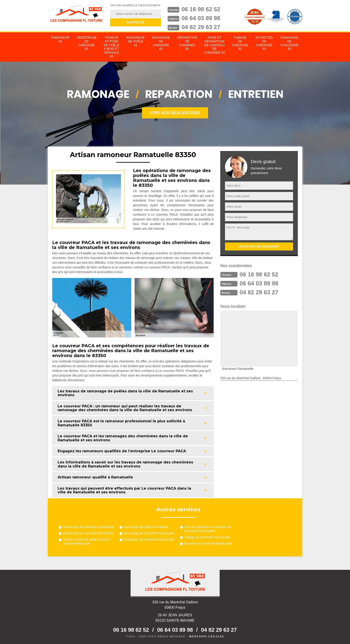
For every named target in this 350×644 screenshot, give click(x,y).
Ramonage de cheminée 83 (161, 43)
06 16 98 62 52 (201, 9)
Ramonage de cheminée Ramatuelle (149, 533)
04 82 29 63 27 (201, 27)
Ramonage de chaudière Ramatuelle (88, 527)
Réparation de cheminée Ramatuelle (149, 539)
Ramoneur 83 (60, 39)
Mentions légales (207, 636)
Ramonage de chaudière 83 (289, 43)
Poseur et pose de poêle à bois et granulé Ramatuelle (86, 541)
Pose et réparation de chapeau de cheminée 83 (214, 45)
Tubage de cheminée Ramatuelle (207, 537)
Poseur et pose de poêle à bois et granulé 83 (112, 47)
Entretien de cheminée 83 (264, 43)
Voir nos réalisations (175, 113)
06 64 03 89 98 (201, 18)
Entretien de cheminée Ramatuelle (208, 543)
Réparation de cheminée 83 (187, 43)
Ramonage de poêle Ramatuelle (146, 527)
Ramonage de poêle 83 (136, 41)
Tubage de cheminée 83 (240, 43)
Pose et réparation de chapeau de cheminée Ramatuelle (208, 529)
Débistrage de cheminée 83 (86, 43)
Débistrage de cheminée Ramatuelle (88, 533)
